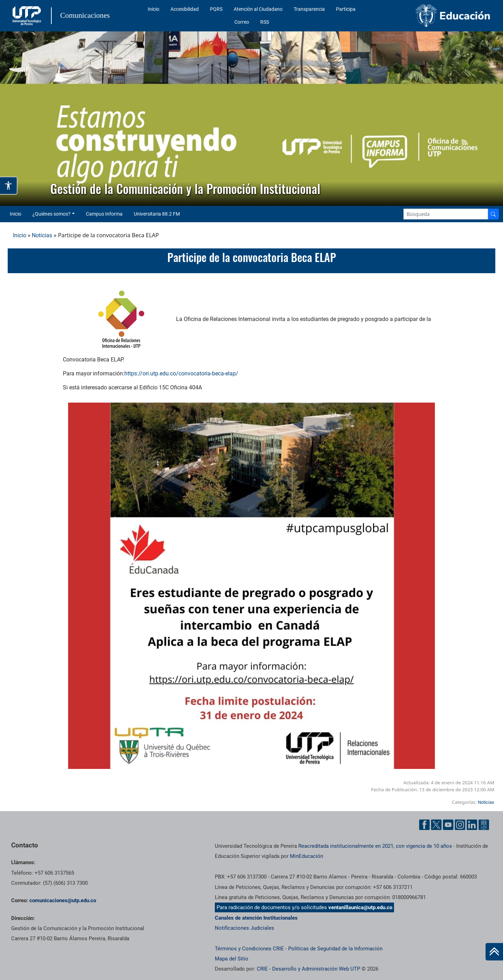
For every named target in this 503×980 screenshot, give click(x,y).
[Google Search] (446, 214)
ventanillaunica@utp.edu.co (360, 907)
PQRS (216, 9)
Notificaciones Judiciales (245, 928)
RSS (265, 22)
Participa (346, 9)
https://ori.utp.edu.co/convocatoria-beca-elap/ (181, 373)
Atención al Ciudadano (258, 9)
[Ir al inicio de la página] (494, 952)
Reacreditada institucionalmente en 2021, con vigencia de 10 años (375, 846)
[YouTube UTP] (448, 825)
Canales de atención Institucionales (256, 918)
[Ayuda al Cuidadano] (484, 825)
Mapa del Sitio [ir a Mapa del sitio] (232, 959)
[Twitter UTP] (436, 825)
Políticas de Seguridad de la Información (335, 949)
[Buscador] (493, 214)
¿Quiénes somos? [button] (52, 214)
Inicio (154, 9)
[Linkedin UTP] (472, 825)
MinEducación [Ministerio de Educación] (307, 856)
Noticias (42, 235)
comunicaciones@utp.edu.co (63, 900)
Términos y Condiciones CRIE (249, 949)
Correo (242, 22)
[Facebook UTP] (424, 825)
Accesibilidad (185, 9)
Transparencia (309, 9)
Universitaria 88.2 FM (157, 214)
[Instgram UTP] (460, 825)
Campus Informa (104, 214)
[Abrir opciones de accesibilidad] (9, 186)
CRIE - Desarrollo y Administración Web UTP (308, 969)
